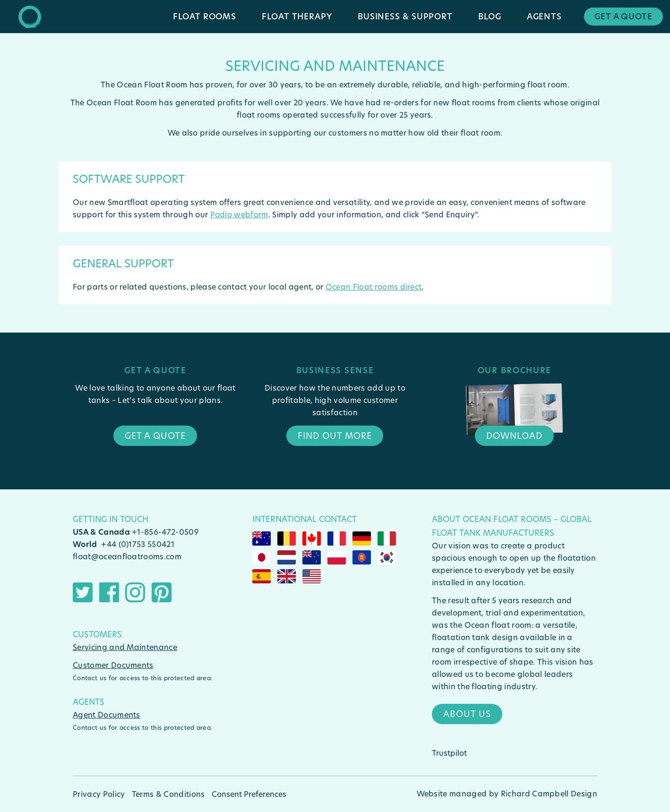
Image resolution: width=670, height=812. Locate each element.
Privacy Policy (99, 794)
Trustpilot (449, 753)
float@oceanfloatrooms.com (127, 556)
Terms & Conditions (168, 794)
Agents (544, 16)
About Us (467, 714)
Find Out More (335, 436)
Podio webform (239, 214)
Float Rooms (205, 16)
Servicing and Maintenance (125, 647)
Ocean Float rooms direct (374, 286)
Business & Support (405, 16)
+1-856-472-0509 (165, 532)
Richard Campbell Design (549, 793)
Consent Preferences (249, 794)
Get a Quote (623, 16)
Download (514, 436)
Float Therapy (297, 16)
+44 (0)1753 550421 (138, 544)
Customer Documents (113, 665)
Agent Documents (107, 714)
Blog (490, 16)
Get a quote (155, 436)
